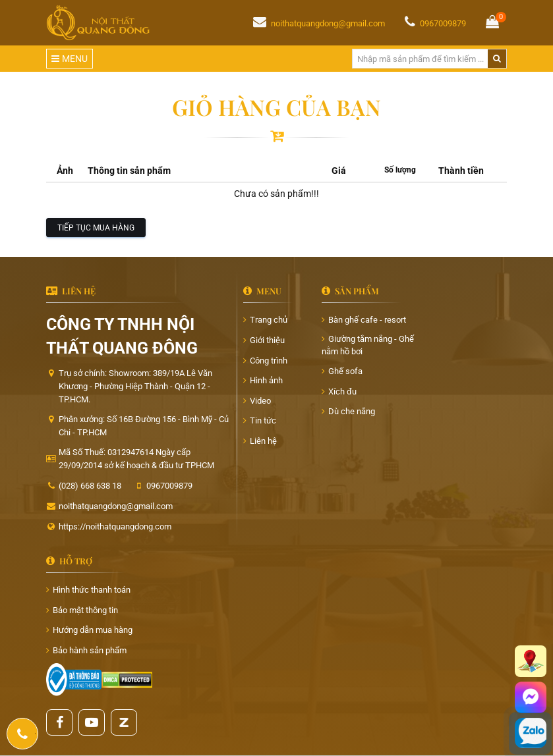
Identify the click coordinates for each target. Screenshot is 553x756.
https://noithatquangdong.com (115, 526)
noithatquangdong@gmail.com (328, 23)
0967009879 (443, 23)
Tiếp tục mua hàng (96, 228)
